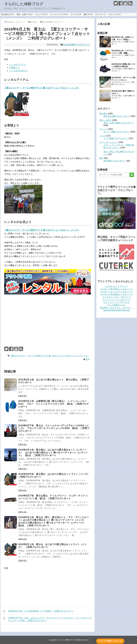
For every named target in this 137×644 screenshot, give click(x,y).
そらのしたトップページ (116, 286)
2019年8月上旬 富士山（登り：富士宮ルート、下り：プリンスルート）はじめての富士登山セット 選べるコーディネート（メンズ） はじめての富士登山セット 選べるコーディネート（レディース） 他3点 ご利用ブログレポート (54, 521)
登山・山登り (106, 120)
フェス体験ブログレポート (116, 138)
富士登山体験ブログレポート (76, 45)
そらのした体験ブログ (24, 4)
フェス (102, 136)
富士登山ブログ (8, 14)
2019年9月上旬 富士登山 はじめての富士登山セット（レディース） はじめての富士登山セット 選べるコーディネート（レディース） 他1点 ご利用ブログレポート (53, 452)
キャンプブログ (41, 14)
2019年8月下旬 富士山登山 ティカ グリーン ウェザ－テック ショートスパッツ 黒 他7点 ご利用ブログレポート (53, 497)
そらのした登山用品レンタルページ (116, 294)
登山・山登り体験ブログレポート (119, 123)
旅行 (101, 158)
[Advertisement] (48, 316)
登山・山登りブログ (25, 14)
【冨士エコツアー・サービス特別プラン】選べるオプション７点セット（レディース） (50, 355)
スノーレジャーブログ (59, 14)
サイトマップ (101, 14)
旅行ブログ (88, 14)
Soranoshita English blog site (116, 310)
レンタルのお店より (18, 70)
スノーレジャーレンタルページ (116, 300)
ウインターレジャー (109, 142)
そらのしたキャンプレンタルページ (116, 292)
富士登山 (103, 114)
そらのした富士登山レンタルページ (116, 289)
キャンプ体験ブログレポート (117, 132)
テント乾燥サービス (116, 305)
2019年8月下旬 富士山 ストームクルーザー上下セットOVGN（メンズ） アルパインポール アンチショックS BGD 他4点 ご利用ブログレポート (54, 428)
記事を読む (23, 396)
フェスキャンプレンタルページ (116, 297)
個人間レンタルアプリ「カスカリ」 (116, 308)
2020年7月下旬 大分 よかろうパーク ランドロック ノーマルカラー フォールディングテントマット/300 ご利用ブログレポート (47, 619)
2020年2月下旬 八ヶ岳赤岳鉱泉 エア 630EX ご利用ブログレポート (38, 611)
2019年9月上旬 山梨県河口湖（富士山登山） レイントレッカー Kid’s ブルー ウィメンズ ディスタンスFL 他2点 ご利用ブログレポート (53, 404)
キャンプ (122, 82)
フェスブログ (76, 14)
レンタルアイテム (17, 64)
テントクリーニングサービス (116, 302)
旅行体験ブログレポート (115, 161)
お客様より (14, 67)
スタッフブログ (115, 14)
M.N (87, 359)
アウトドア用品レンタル (110, 641)
